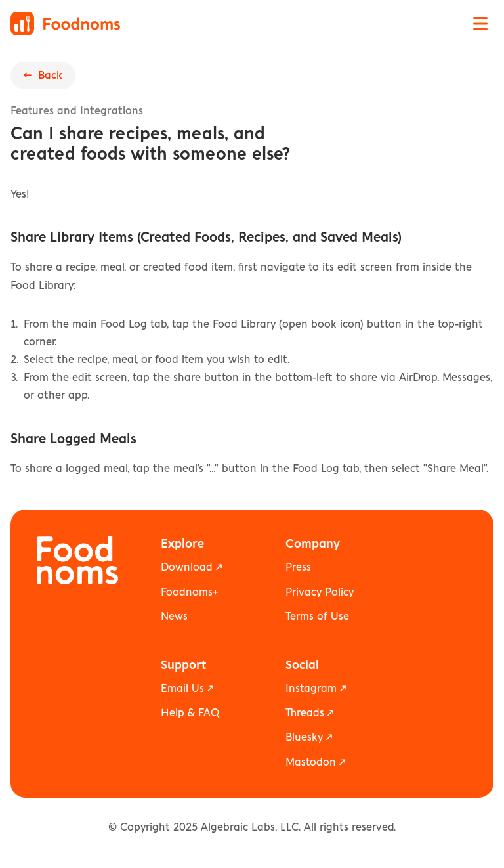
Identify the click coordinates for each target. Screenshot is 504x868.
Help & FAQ (190, 713)
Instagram (311, 689)
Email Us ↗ (187, 689)
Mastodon (311, 762)
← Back (43, 76)
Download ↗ (191, 567)
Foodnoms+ (189, 592)
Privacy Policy (320, 592)
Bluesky (304, 737)
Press (298, 567)
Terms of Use (317, 617)
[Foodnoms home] (65, 24)
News (174, 617)
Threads (305, 713)
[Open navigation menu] (480, 24)
